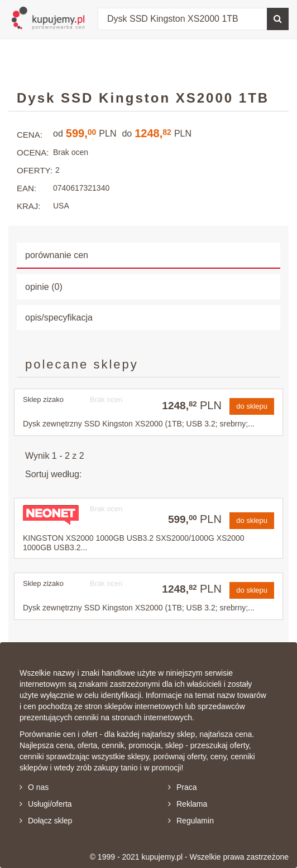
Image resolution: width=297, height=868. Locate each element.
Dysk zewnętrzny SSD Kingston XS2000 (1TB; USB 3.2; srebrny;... (139, 424)
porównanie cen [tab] (57, 255)
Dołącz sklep (46, 821)
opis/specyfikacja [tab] (59, 317)
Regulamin (191, 821)
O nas (34, 787)
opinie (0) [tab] (44, 287)
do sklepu (252, 406)
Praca (183, 787)
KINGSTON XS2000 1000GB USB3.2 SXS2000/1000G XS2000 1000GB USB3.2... (134, 543)
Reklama (188, 804)
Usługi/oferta (46, 804)
